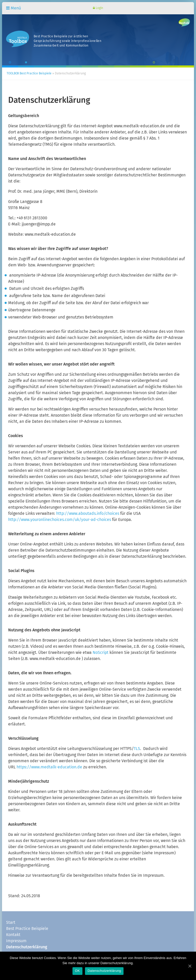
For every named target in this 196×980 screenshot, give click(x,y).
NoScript (100, 653)
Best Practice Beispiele (27, 929)
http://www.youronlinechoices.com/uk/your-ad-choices (60, 520)
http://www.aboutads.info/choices (88, 514)
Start (11, 922)
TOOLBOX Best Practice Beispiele (29, 74)
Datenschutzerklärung (27, 947)
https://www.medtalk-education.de (50, 767)
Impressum (16, 941)
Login (98, 8)
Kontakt (13, 935)
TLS (137, 749)
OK (77, 971)
